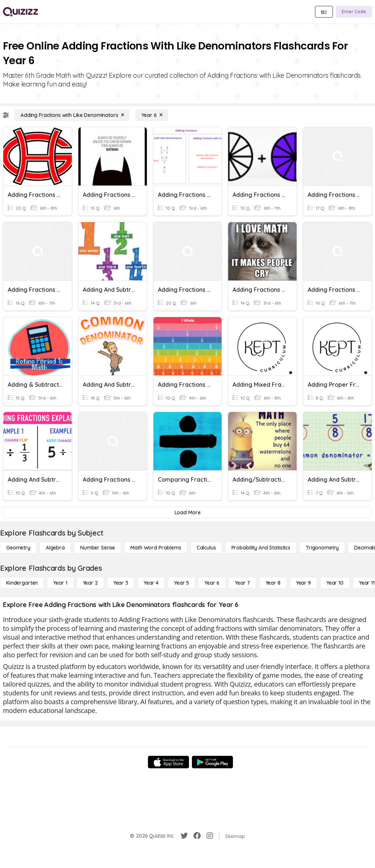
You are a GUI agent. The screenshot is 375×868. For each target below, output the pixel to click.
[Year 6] (152, 115)
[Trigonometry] (322, 548)
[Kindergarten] (22, 583)
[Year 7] (242, 583)
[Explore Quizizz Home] (21, 12)
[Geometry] (18, 548)
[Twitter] (184, 836)
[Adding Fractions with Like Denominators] (72, 115)
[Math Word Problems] (156, 548)
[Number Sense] (98, 548)
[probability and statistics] (261, 548)
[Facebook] (197, 836)
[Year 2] (90, 583)
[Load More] (187, 512)
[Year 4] (151, 583)
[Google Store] (212, 762)
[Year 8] (273, 583)
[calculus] (206, 548)
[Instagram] (210, 836)
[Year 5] (181, 583)
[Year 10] (335, 583)
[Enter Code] (354, 12)
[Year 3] (121, 583)
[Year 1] (60, 583)
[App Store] (168, 762)
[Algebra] (55, 548)
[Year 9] (303, 583)
